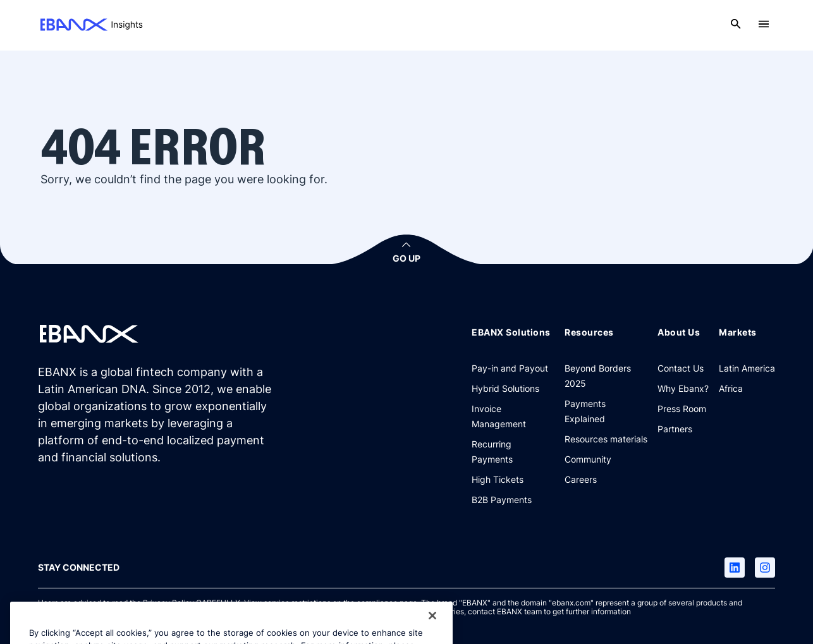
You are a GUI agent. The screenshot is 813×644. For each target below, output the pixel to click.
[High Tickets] (498, 479)
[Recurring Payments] (513, 451)
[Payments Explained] (606, 411)
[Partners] (675, 428)
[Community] (588, 459)
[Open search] (736, 24)
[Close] (432, 626)
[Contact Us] (681, 368)
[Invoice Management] (513, 416)
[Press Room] (682, 408)
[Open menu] (764, 24)
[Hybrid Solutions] (505, 388)
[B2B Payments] (502, 499)
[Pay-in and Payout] (510, 368)
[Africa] (731, 388)
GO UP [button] (406, 258)
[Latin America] (747, 368)
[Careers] (581, 479)
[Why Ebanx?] (683, 388)
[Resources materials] (606, 439)
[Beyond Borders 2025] (606, 375)
